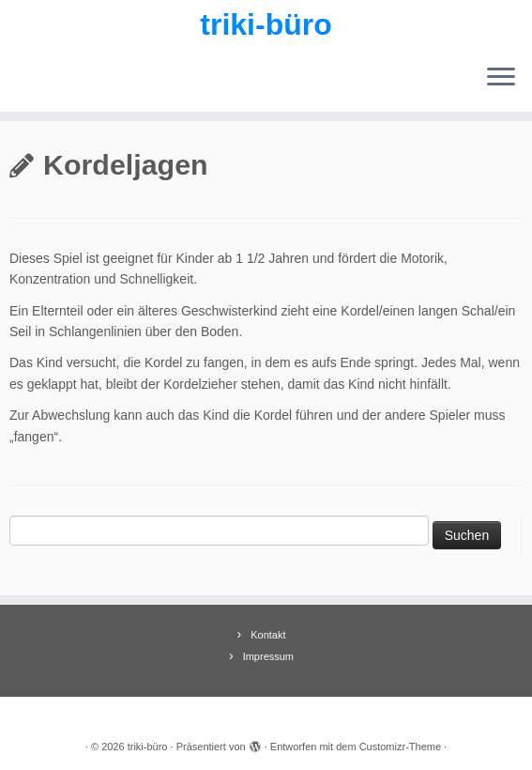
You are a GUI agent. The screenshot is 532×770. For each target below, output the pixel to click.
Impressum (268, 656)
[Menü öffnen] (501, 78)
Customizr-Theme (400, 747)
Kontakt (268, 635)
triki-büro (266, 24)
